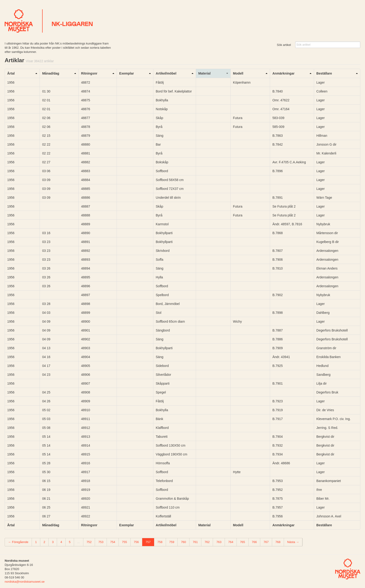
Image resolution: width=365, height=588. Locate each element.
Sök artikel (284, 45)
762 (207, 542)
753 (101, 542)
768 (278, 542)
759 (172, 542)
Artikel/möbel (166, 73)
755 (125, 542)
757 (148, 542)
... (79, 542)
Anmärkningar (283, 73)
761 (195, 542)
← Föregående (18, 542)
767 (266, 542)
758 (160, 542)
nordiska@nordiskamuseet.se (25, 582)
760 (183, 542)
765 (243, 542)
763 (219, 542)
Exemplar (127, 73)
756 (136, 542)
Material (204, 73)
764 (231, 542)
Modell (238, 73)
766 (254, 542)
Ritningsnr (89, 73)
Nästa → (293, 542)
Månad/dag (51, 73)
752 (89, 542)
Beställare (324, 73)
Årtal (11, 73)
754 (113, 542)
